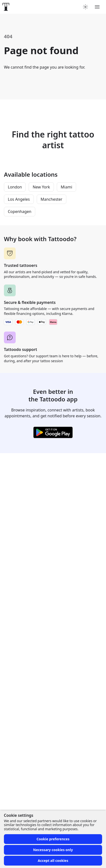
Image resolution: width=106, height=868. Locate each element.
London (15, 187)
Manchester (52, 199)
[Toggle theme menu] (85, 7)
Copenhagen (20, 211)
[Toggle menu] (97, 7)
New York (41, 187)
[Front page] (6, 7)
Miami (66, 187)
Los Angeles (19, 199)
